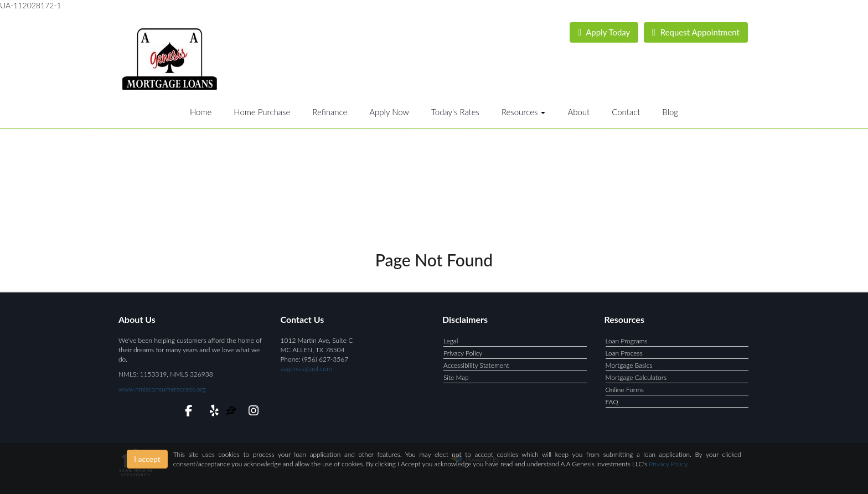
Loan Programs (627, 341)
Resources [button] (524, 112)
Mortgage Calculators (636, 377)
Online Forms (625, 390)
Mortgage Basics (629, 365)
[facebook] (185, 412)
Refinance (330, 112)
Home (201, 112)
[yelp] (212, 412)
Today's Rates (455, 112)
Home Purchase (262, 112)
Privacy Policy (463, 353)
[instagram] (252, 412)
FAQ (612, 402)
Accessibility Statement (476, 365)
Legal (451, 341)
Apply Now (389, 112)
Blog (670, 112)
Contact (626, 112)
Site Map (456, 377)
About (578, 112)
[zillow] (232, 412)
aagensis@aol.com (306, 369)
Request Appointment (696, 32)
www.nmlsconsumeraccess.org (162, 389)
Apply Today (604, 32)
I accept (147, 459)
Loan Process (624, 353)
